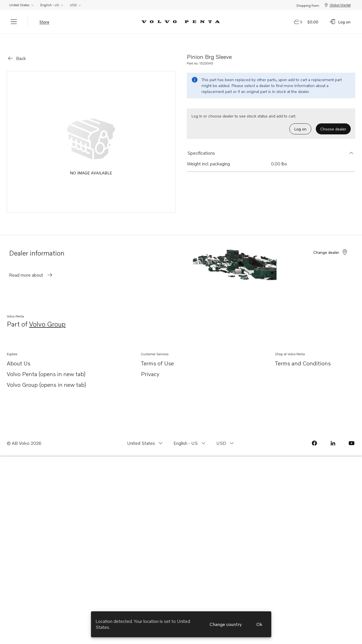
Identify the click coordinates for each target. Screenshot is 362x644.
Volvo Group (47, 317)
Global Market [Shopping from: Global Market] (337, 5)
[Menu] (14, 22)
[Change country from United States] (146, 435)
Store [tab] (44, 22)
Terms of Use (157, 355)
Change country (226, 624)
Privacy (150, 366)
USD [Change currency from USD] (76, 5)
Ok (259, 624)
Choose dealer (333, 121)
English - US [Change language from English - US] (52, 5)
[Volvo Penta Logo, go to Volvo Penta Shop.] (181, 22)
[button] (271, 145)
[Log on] (340, 22)
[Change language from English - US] (190, 435)
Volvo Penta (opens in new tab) (46, 366)
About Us (19, 356)
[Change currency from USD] (226, 435)
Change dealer (331, 244)
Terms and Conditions (303, 355)
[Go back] (16, 50)
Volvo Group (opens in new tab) (46, 377)
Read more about (31, 267)
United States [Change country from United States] (22, 5)
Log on (300, 121)
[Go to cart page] (307, 22)
